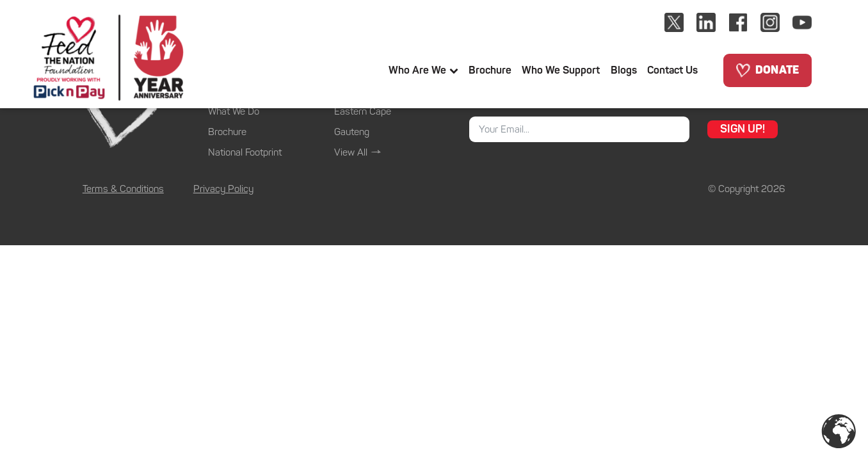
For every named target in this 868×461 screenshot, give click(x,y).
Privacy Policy (223, 189)
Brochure (490, 70)
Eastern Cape (363, 111)
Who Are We (423, 70)
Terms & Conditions (123, 189)
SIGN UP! (743, 129)
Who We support (561, 70)
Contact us (672, 70)
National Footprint (245, 152)
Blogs (624, 70)
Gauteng (352, 132)
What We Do (234, 111)
